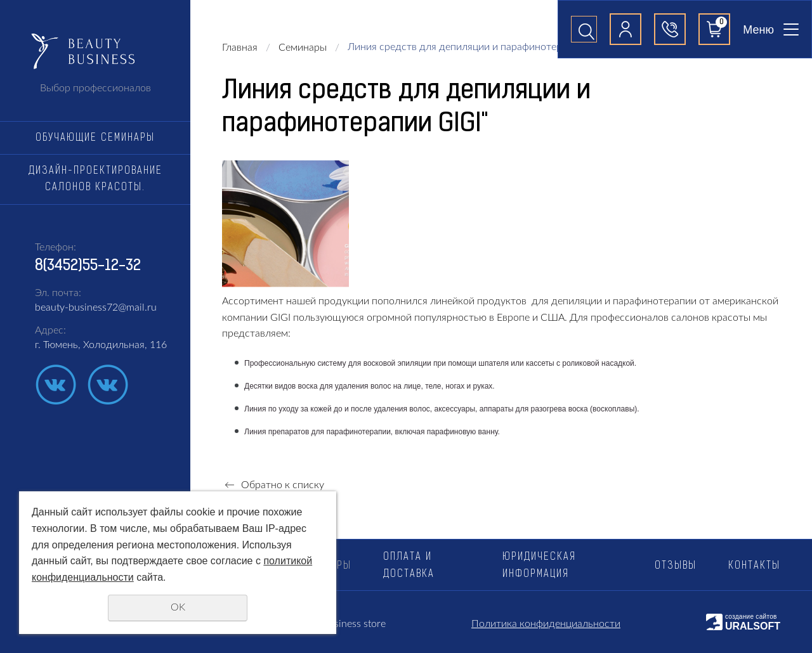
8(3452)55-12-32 (88, 266)
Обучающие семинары (95, 138)
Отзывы (676, 566)
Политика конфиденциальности (546, 624)
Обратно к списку (273, 485)
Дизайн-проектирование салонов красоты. (95, 179)
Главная (240, 48)
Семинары (303, 48)
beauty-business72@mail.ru (96, 307)
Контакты (754, 566)
